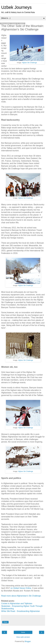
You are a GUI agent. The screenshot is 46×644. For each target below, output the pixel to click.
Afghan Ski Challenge (29, 63)
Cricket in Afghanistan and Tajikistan (17, 603)
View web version (23, 637)
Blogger (28, 641)
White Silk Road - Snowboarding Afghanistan (21, 611)
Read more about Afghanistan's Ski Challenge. (21, 596)
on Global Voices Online (21, 588)
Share (5, 622)
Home (23, 632)
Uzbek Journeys (16, 7)
